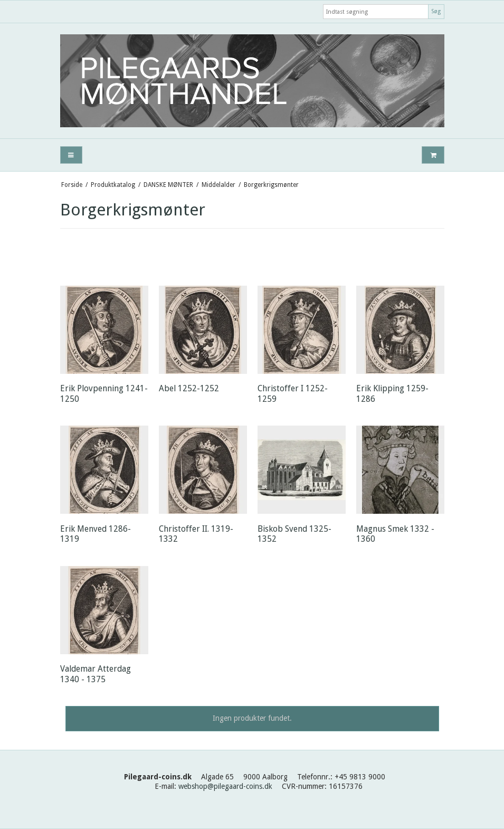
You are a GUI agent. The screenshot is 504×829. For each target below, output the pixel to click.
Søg (436, 11)
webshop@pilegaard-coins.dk (225, 786)
